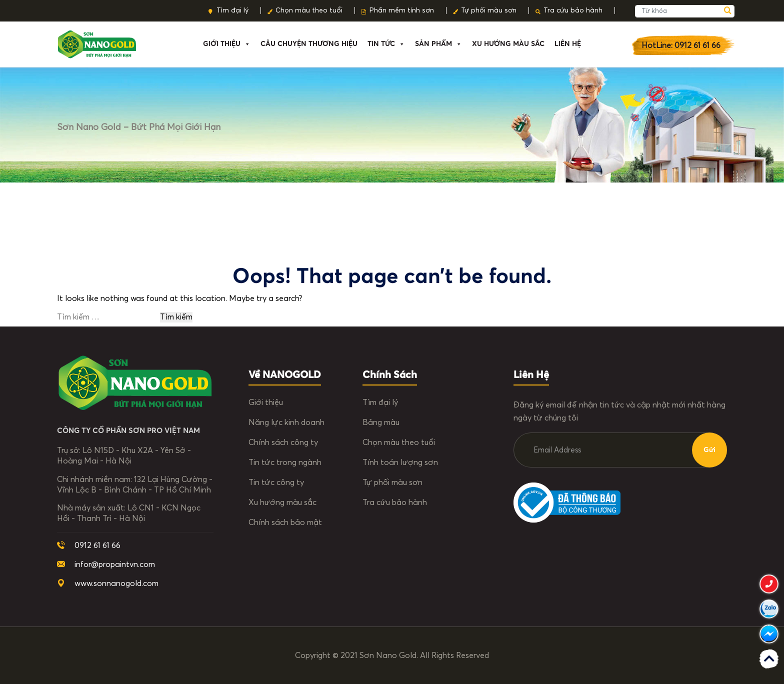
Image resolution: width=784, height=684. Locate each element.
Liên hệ (568, 44)
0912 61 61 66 (97, 545)
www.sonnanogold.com (116, 583)
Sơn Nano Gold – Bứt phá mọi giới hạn (139, 127)
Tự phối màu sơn (489, 10)
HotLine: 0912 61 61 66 (681, 45)
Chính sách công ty (283, 442)
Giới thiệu (227, 44)
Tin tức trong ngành (285, 462)
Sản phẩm (438, 44)
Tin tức (386, 44)
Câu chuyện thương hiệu (309, 44)
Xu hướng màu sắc (282, 502)
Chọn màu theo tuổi (309, 10)
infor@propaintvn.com (115, 564)
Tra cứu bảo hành (573, 10)
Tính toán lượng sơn (400, 462)
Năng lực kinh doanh (286, 422)
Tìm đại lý (232, 10)
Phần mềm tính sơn (402, 10)
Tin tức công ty (276, 482)
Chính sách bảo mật (285, 522)
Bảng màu (381, 422)
